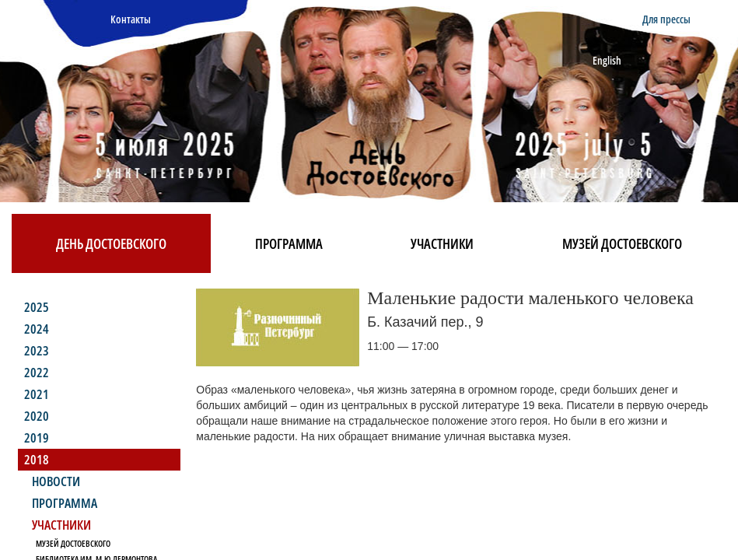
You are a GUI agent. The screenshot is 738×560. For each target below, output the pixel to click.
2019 (37, 437)
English (607, 60)
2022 (37, 372)
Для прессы (666, 19)
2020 (37, 416)
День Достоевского (111, 243)
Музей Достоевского (622, 243)
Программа (289, 243)
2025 (37, 307)
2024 (37, 329)
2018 (37, 459)
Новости (56, 481)
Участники (442, 243)
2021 (37, 394)
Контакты (131, 19)
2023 (37, 350)
